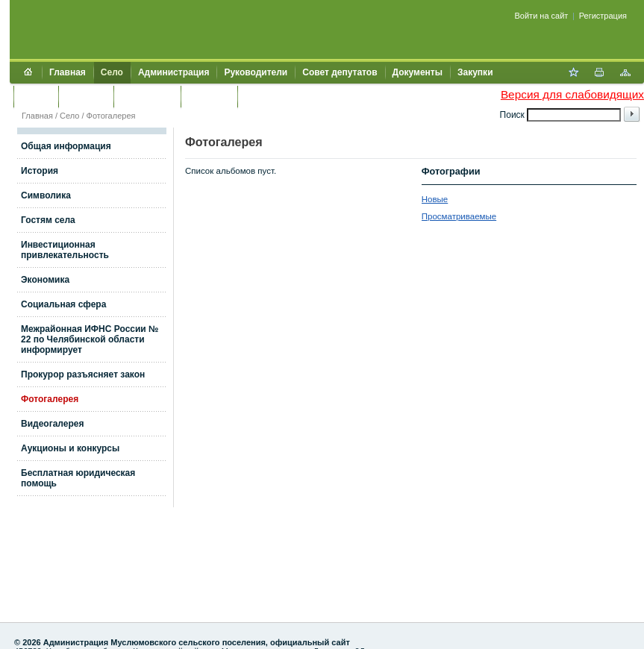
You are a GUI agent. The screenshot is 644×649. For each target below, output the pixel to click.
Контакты (209, 96)
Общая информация (66, 146)
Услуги (36, 96)
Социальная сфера (63, 304)
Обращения (147, 96)
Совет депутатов (340, 72)
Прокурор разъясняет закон (83, 374)
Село (112, 72)
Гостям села (48, 220)
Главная (68, 72)
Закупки (475, 72)
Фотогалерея (111, 116)
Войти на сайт (542, 16)
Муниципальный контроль (304, 96)
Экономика (45, 280)
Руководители (256, 72)
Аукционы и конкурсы (70, 448)
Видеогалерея (52, 424)
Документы (418, 72)
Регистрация (603, 16)
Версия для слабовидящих (572, 94)
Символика (46, 195)
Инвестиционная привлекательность (65, 250)
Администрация (173, 72)
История (40, 171)
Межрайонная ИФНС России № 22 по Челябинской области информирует (90, 339)
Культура (86, 96)
